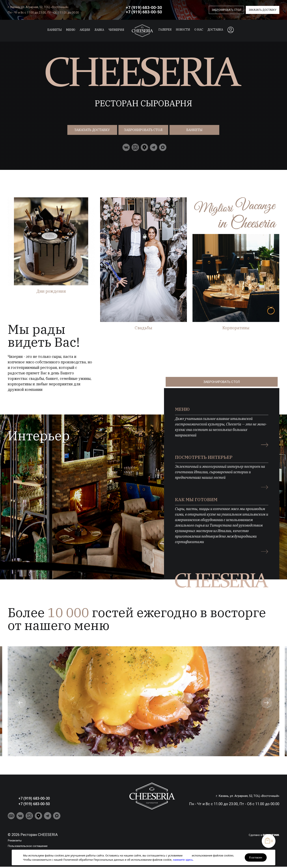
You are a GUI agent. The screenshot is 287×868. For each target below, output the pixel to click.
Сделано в (261, 832)
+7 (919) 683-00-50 (144, 12)
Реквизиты (17, 838)
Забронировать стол (226, 10)
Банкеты (55, 30)
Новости (183, 30)
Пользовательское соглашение (36, 843)
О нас (199, 30)
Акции (85, 30)
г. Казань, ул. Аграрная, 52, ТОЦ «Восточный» (38, 7)
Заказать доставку (263, 10)
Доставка (215, 30)
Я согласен (256, 858)
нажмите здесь (183, 860)
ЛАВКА (99, 30)
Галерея (165, 30)
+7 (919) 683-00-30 (144, 8)
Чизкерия (116, 30)
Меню (71, 30)
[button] (20, 700)
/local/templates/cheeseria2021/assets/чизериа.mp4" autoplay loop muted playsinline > (143, 113)
